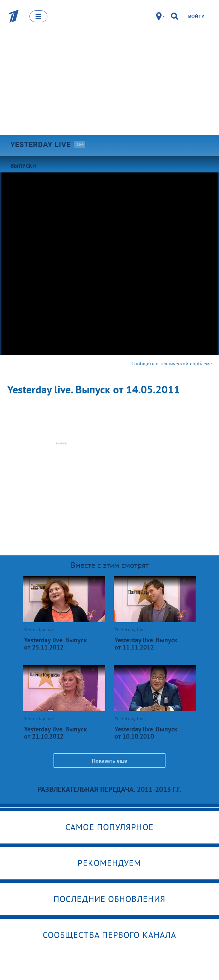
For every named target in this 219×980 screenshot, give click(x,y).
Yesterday (41, 144)
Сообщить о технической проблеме (172, 364)
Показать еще (109, 761)
